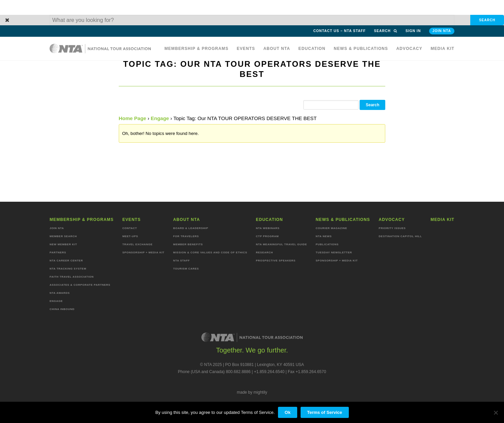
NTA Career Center (66, 261)
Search (385, 31)
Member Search (63, 236)
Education (312, 49)
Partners (58, 252)
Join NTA (442, 31)
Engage (160, 118)
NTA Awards (60, 293)
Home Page (133, 118)
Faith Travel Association (72, 277)
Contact (130, 228)
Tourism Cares (186, 269)
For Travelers (186, 236)
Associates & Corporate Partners (80, 285)
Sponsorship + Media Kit (144, 252)
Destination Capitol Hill (400, 236)
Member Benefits (188, 244)
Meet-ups (130, 236)
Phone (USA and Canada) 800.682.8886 (214, 372)
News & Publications (361, 49)
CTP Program (268, 236)
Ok (288, 412)
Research (265, 252)
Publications (327, 244)
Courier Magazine (331, 228)
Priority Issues (392, 228)
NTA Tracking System (68, 269)
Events (246, 49)
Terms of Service (325, 412)
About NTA (277, 49)
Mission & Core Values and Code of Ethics (210, 252)
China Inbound (62, 309)
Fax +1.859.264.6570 (307, 372)
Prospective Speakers (276, 261)
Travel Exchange (138, 244)
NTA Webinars (268, 228)
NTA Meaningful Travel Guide (282, 244)
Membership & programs (196, 49)
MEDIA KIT (442, 49)
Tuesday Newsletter (334, 252)
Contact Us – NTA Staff (340, 31)
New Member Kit (63, 244)
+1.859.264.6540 (269, 372)
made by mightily (252, 392)
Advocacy (409, 49)
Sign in (413, 31)
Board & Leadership (191, 228)
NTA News (324, 236)
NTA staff (181, 261)
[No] (496, 413)
